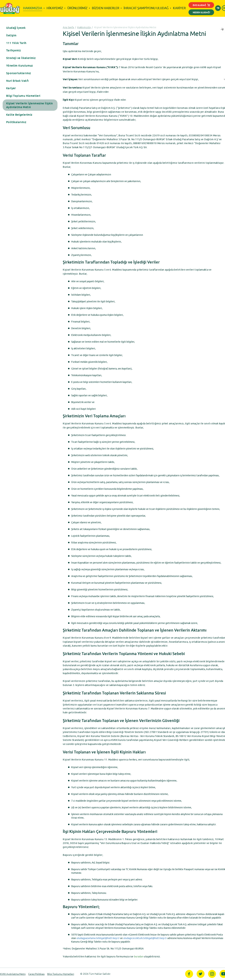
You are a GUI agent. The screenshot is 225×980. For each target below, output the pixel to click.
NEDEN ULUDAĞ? (201, 13)
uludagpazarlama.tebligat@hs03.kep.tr (98, 938)
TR (218, 8)
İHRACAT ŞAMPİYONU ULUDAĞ (146, 8)
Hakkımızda (84, 27)
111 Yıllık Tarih (16, 43)
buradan (139, 957)
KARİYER (179, 8)
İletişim (11, 35)
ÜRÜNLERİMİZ (77, 8)
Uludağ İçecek (16, 28)
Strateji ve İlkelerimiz (21, 58)
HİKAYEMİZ (55, 8)
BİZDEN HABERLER (106, 8)
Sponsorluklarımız (19, 73)
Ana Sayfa (68, 27)
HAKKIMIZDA (33, 8)
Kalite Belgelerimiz (19, 115)
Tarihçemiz (13, 50)
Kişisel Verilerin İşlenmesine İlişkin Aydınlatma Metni (30, 105)
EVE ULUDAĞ (201, 6)
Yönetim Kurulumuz (20, 66)
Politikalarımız (16, 122)
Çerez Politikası (36, 974)
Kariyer (11, 88)
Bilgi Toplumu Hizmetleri (23, 96)
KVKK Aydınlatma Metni (13, 974)
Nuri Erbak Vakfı (17, 81)
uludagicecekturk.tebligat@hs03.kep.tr (145, 938)
